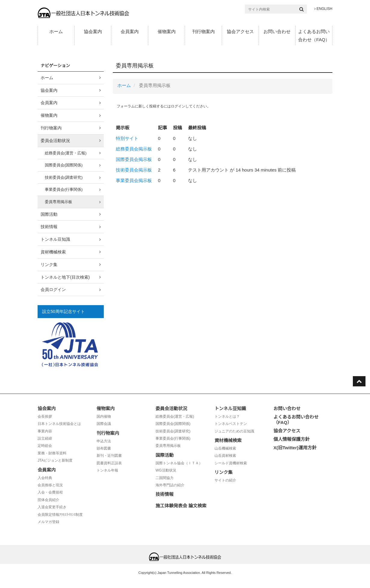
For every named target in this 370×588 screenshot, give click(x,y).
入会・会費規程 (50, 492)
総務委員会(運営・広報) (66, 153)
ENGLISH (323, 9)
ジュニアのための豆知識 (234, 431)
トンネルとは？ (227, 416)
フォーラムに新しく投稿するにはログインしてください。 (164, 106)
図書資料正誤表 (109, 463)
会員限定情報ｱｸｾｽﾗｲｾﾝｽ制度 (60, 515)
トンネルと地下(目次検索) (65, 277)
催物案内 (167, 31)
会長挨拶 (45, 416)
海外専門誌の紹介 (170, 485)
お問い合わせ (277, 31)
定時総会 (45, 446)
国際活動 (49, 214)
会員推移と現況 (50, 485)
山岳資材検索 (225, 456)
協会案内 (93, 31)
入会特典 (45, 478)
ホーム (56, 31)
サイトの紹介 (225, 480)
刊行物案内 (204, 31)
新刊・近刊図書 (109, 456)
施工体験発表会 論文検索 (181, 506)
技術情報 (49, 227)
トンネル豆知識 (55, 239)
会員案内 (130, 31)
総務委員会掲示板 (134, 149)
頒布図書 (104, 448)
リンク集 (49, 265)
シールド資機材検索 (231, 463)
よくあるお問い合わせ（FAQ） (314, 36)
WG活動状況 (166, 470)
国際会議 (104, 424)
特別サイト (127, 138)
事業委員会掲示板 (134, 180)
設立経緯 (45, 438)
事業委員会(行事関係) (64, 189)
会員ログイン (53, 289)
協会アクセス (240, 31)
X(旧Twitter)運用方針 (295, 448)
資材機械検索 (53, 252)
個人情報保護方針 (291, 439)
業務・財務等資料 (52, 453)
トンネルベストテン (231, 424)
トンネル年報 (107, 470)
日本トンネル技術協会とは (59, 424)
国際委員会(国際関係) (64, 165)
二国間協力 (165, 478)
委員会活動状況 (55, 141)
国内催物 (104, 416)
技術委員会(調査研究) (64, 177)
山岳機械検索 (225, 448)
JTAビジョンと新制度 (55, 460)
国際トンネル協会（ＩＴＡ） (179, 463)
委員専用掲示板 (59, 202)
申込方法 (104, 441)
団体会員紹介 (48, 500)
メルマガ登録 (48, 522)
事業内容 (45, 431)
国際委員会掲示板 (134, 159)
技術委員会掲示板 (134, 170)
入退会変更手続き (52, 507)
